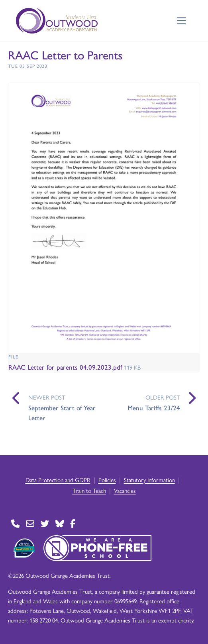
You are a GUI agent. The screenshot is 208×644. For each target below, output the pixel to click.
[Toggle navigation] (182, 21)
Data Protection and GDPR (58, 480)
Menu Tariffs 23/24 (154, 408)
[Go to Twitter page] (45, 523)
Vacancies (125, 490)
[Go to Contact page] (15, 523)
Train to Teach (89, 490)
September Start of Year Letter (62, 413)
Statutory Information (149, 480)
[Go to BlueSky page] (60, 523)
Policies (107, 480)
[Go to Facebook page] (73, 523)
